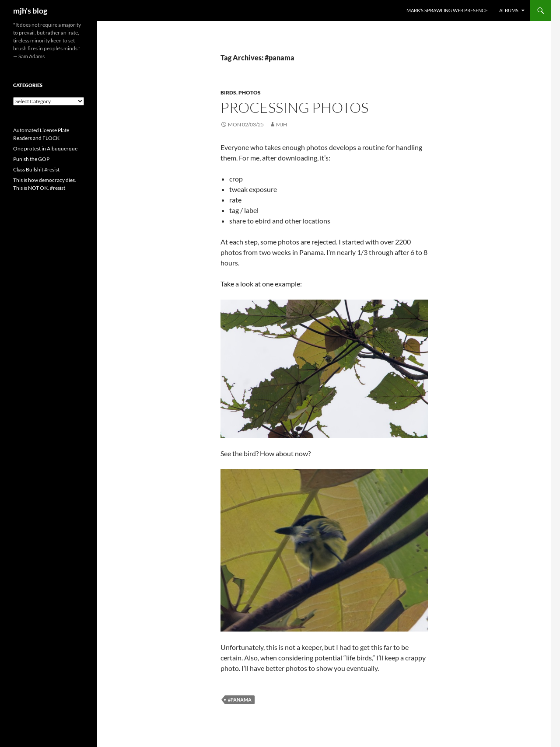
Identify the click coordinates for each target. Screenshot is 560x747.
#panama (240, 700)
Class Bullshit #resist (36, 169)
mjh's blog (30, 10)
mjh (282, 124)
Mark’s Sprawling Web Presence (447, 10)
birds (228, 93)
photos (250, 93)
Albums (509, 10)
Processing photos (294, 107)
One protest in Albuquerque (45, 148)
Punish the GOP (31, 159)
